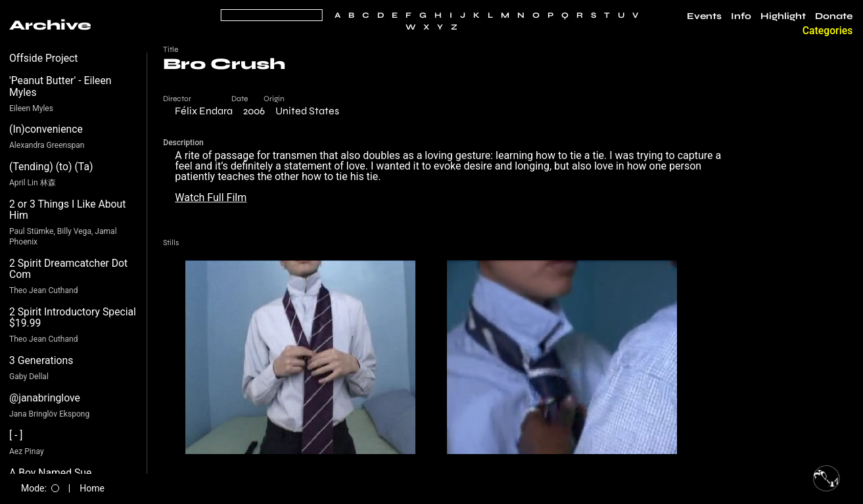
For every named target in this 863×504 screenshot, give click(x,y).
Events (704, 16)
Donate (834, 16)
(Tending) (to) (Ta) (51, 167)
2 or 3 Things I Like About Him (67, 210)
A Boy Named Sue (50, 473)
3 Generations (41, 360)
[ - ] (16, 435)
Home (92, 488)
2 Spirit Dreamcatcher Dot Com (68, 269)
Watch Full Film (211, 197)
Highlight (783, 16)
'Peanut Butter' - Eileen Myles (60, 86)
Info (741, 16)
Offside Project (44, 58)
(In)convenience (46, 129)
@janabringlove (45, 398)
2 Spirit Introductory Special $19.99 (73, 318)
